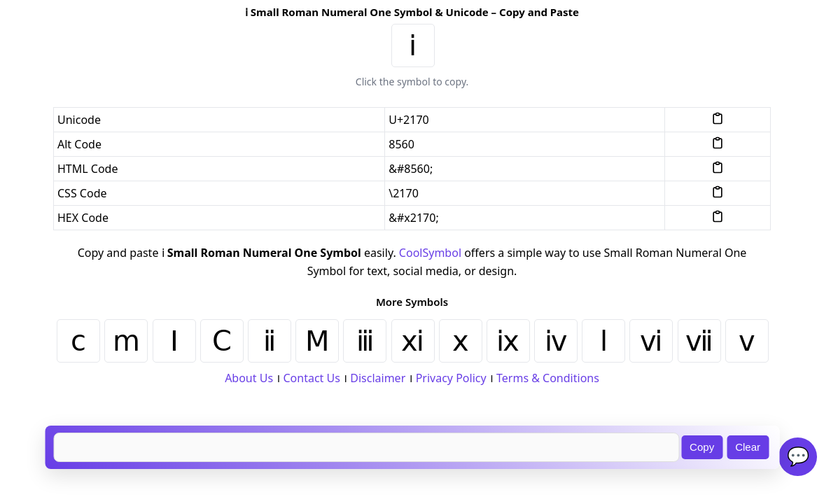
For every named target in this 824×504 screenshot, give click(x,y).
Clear (748, 447)
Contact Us (311, 378)
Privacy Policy (451, 378)
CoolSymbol (430, 253)
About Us (249, 378)
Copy (702, 447)
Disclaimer (378, 378)
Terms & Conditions (548, 378)
